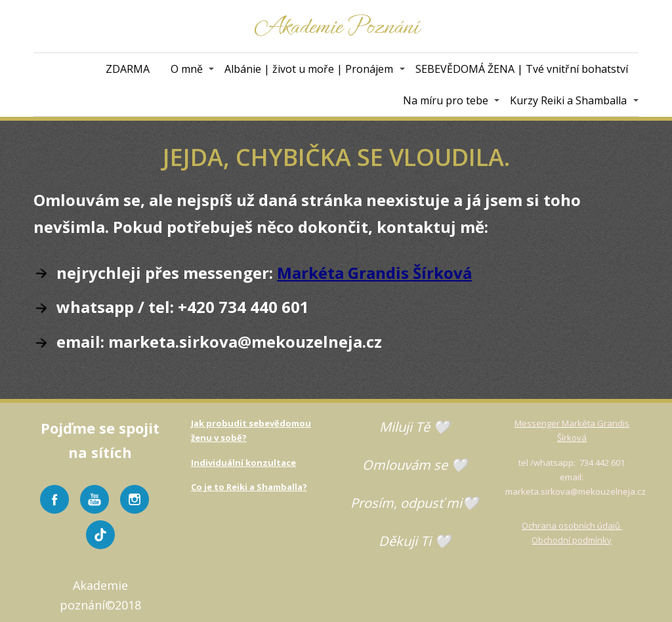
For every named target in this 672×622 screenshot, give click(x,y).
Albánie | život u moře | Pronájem (309, 69)
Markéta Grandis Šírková (374, 273)
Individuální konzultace (243, 463)
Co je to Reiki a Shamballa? (249, 487)
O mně (187, 69)
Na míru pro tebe (446, 100)
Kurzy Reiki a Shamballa (568, 100)
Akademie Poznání (336, 26)
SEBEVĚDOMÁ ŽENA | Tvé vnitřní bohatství (522, 69)
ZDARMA (128, 69)
